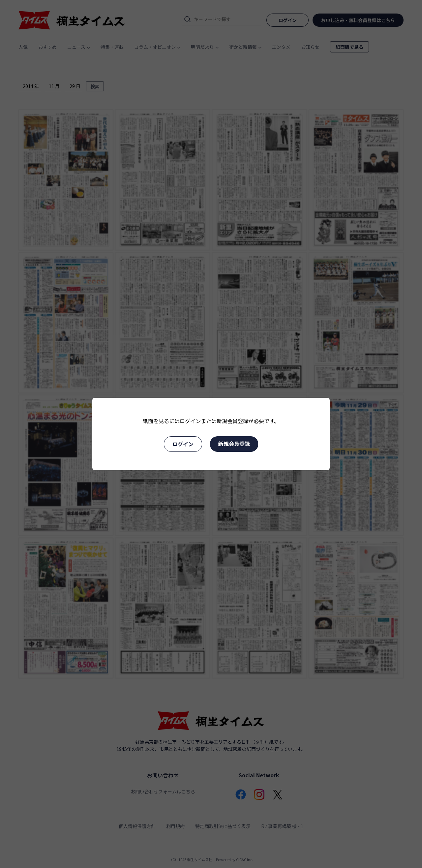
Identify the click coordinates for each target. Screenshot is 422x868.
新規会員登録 (234, 444)
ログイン (183, 444)
